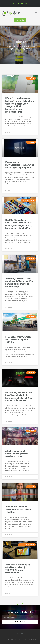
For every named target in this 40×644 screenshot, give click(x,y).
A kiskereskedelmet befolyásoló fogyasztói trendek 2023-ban (17, 454)
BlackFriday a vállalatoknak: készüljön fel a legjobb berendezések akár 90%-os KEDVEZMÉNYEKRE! (19, 397)
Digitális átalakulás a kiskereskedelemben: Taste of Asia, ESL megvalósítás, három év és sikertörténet (19, 224)
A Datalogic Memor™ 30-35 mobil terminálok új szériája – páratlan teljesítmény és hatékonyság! (20, 283)
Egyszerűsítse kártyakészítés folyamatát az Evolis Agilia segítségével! (20, 165)
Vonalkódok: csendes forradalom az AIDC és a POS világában (20, 509)
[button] (36, 13)
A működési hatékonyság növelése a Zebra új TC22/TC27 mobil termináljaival (18, 569)
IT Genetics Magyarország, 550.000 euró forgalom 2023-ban (19, 340)
